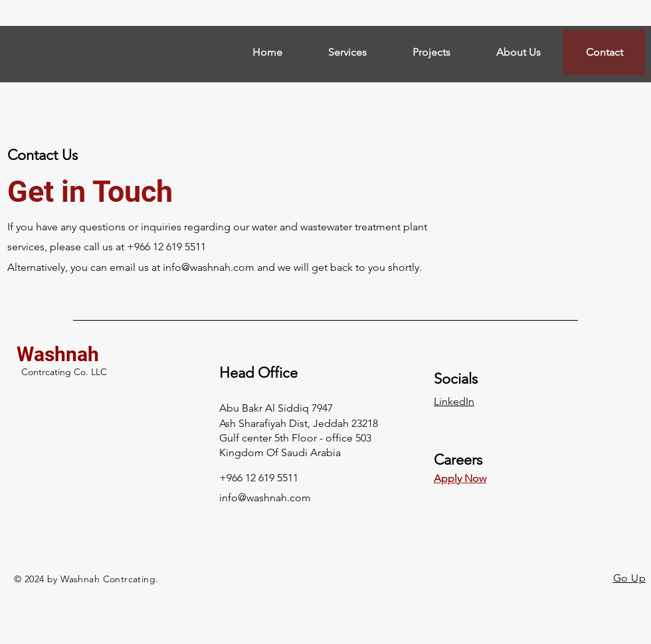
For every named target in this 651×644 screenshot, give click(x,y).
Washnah (58, 354)
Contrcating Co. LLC (64, 372)
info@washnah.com (209, 267)
